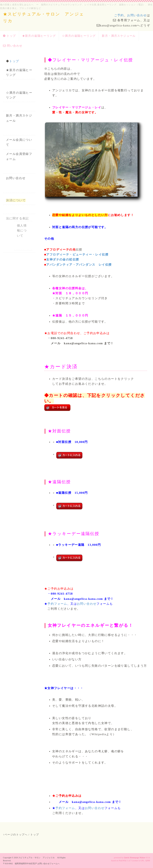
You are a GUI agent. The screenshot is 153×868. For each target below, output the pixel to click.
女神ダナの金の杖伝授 (63, 259)
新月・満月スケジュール (119, 36)
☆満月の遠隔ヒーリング (79, 36)
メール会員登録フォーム (19, 156)
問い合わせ (13, 46)
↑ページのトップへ (15, 835)
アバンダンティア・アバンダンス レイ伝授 (79, 265)
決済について (16, 200)
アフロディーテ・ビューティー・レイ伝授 (77, 255)
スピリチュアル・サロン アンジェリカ (37, 858)
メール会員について (19, 142)
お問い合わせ (137, 15)
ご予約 (119, 15)
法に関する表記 (17, 218)
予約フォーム (57, 604)
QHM (148, 861)
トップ (9, 36)
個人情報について (22, 231)
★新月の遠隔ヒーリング (39, 36)
